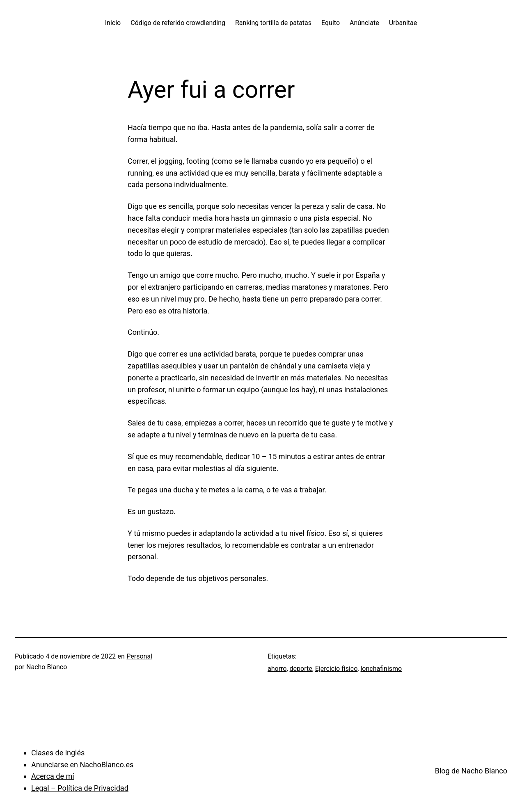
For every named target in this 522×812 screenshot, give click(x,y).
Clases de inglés (58, 753)
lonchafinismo (381, 669)
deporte (301, 669)
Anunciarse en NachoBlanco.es (82, 765)
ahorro (277, 669)
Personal (139, 656)
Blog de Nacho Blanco (471, 771)
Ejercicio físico (336, 669)
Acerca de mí (53, 776)
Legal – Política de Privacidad (80, 788)
